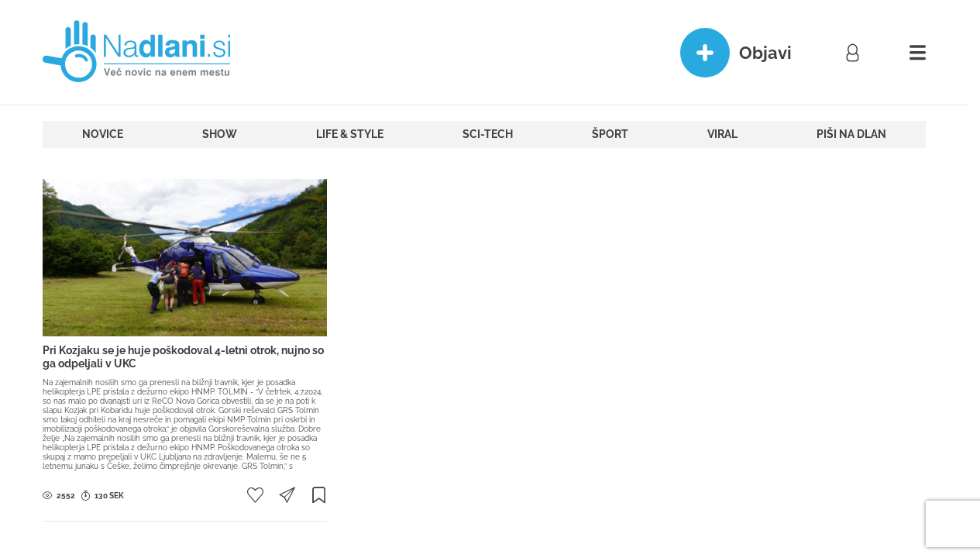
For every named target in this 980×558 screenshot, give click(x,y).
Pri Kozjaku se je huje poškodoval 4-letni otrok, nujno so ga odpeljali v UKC (183, 357)
